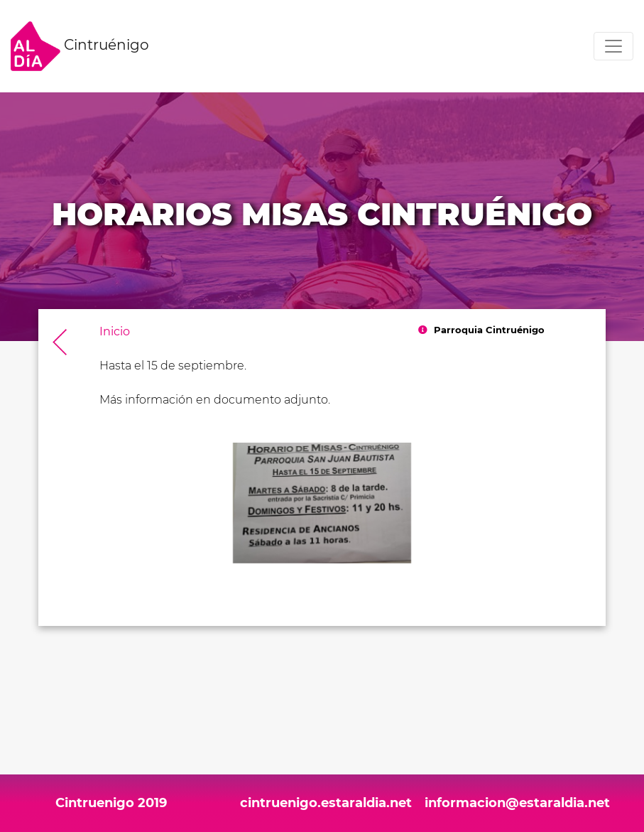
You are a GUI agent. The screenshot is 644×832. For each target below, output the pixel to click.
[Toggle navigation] (613, 46)
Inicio (115, 331)
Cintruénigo (80, 46)
